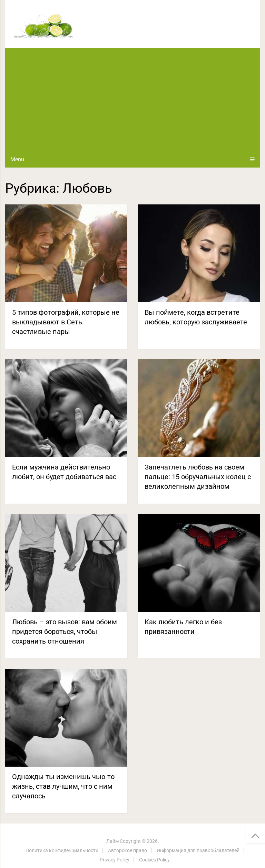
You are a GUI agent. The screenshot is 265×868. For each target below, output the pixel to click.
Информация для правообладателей (198, 850)
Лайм (112, 841)
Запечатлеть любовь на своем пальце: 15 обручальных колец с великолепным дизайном (198, 477)
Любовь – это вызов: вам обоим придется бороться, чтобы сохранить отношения (65, 632)
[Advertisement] (132, 100)
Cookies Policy (154, 860)
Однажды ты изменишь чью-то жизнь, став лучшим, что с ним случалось (63, 786)
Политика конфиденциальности (62, 850)
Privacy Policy (115, 860)
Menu (17, 159)
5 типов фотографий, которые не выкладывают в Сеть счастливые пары (66, 322)
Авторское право (127, 850)
